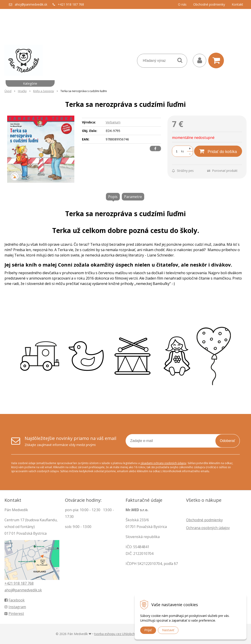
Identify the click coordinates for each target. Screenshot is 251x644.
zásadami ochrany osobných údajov (163, 463)
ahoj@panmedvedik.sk (31, 4)
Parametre (133, 197)
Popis (113, 197)
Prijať (148, 630)
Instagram (15, 607)
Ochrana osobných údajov (208, 528)
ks (182, 151)
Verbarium (113, 122)
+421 (9, 583)
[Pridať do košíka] (218, 151)
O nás (182, 4)
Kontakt (237, 4)
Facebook (15, 600)
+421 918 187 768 (71, 4)
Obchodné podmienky (209, 4)
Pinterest (14, 614)
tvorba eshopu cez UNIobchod (116, 634)
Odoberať (227, 441)
